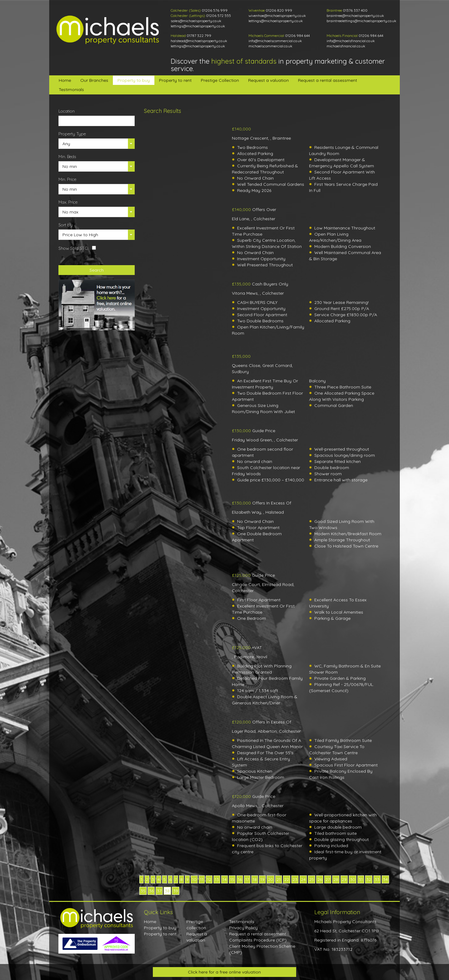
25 (312, 879)
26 (320, 879)
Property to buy (134, 80)
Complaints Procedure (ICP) (258, 940)
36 (151, 891)
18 (255, 879)
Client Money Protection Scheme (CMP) (262, 949)
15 (232, 879)
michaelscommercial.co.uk (270, 46)
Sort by (66, 225)
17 (247, 879)
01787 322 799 (199, 36)
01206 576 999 (215, 10)
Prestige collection (196, 925)
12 (209, 879)
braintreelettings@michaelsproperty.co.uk (362, 21)
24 (303, 879)
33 (377, 879)
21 (279, 879)
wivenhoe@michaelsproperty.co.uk (277, 16)
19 (262, 879)
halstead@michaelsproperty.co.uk (199, 41)
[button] (97, 144)
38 (167, 891)
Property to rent (175, 80)
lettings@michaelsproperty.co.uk (198, 26)
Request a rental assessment (328, 80)
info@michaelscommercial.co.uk (275, 41)
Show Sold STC (73, 248)
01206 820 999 (279, 10)
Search (97, 270)
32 (369, 879)
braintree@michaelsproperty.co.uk (355, 16)
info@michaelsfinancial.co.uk (351, 41)
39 (176, 891)
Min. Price (67, 179)
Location (67, 111)
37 (159, 891)
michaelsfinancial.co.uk (346, 46)
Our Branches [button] (94, 80)
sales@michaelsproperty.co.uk (196, 21)
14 (224, 879)
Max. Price (68, 202)
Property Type (72, 134)
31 (361, 879)
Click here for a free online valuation (224, 972)
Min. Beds (67, 157)
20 (270, 879)
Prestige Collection (220, 80)
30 (353, 879)
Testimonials (71, 90)
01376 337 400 (355, 10)
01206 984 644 (297, 36)
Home (65, 80)
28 (336, 879)
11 (202, 879)
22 (287, 879)
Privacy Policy (243, 928)
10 (194, 879)
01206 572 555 (219, 16)
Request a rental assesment (258, 934)
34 (385, 879)
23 (295, 879)
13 (217, 879)
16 (240, 879)
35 (143, 891)
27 (328, 879)
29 (344, 879)
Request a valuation (268, 80)
